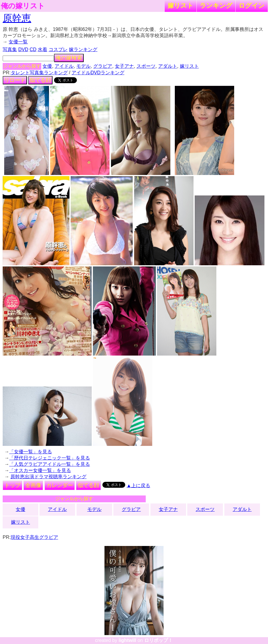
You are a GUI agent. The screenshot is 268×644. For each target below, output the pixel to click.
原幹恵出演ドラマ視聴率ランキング (48, 477)
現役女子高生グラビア (34, 537)
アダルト (168, 66)
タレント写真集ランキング (39, 73)
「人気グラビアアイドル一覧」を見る (50, 464)
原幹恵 (17, 18)
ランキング (216, 5)
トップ (12, 485)
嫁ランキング (83, 49)
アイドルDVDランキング (98, 73)
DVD (23, 49)
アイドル (64, 66)
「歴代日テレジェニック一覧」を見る (50, 458)
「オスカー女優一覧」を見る (40, 470)
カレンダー (60, 485)
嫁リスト (181, 5)
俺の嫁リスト (23, 6)
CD (33, 49)
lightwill (127, 640)
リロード (15, 80)
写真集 (10, 49)
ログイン (252, 5)
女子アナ (124, 66)
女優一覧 (18, 42)
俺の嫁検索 (69, 58)
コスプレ (58, 49)
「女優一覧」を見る (31, 452)
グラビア (103, 66)
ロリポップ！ (158, 640)
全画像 (33, 485)
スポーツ (146, 66)
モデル (83, 66)
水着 (42, 49)
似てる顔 (40, 80)
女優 (47, 66)
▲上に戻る (138, 486)
